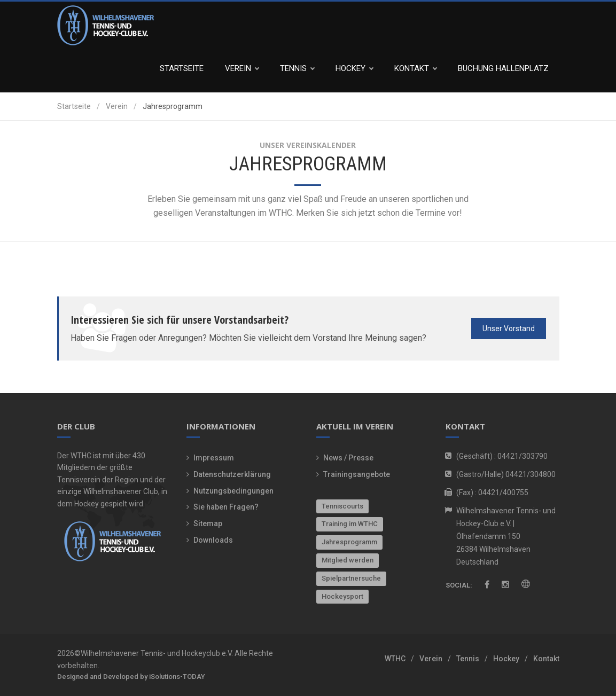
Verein (242, 68)
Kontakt (415, 68)
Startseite (182, 68)
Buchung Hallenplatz (503, 68)
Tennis (297, 68)
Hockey (354, 68)
